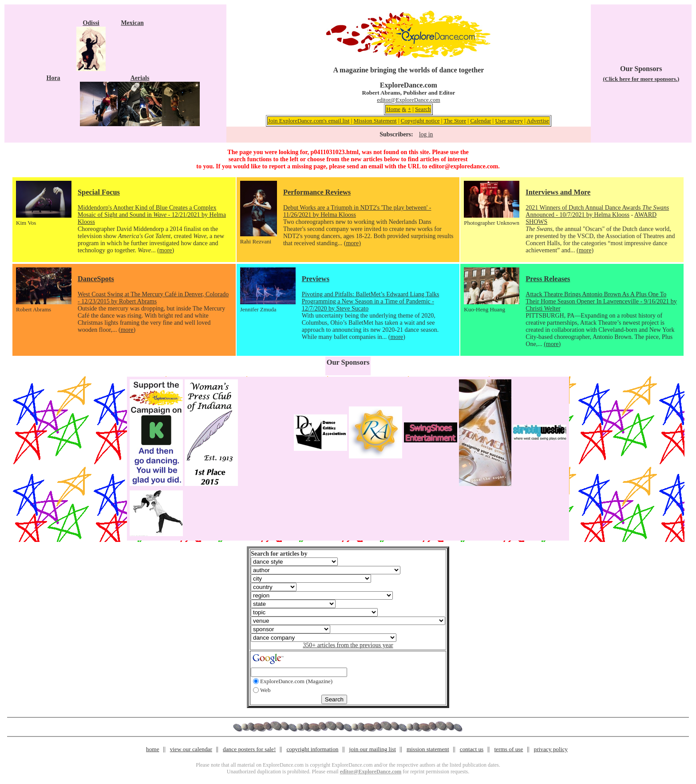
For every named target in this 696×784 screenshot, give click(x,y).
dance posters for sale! (249, 749)
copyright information (312, 749)
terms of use (508, 749)
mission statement (428, 749)
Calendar (480, 121)
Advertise (538, 121)
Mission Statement (375, 121)
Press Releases (548, 279)
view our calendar (191, 749)
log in (426, 134)
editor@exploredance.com (463, 166)
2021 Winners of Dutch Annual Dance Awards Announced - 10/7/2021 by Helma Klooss (597, 211)
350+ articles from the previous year (348, 645)
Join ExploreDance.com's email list (309, 121)
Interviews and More (558, 192)
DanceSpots (96, 279)
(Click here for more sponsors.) (641, 79)
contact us (472, 749)
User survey (509, 121)
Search (423, 109)
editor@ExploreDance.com (408, 100)
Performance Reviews (317, 192)
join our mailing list (373, 749)
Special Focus (99, 192)
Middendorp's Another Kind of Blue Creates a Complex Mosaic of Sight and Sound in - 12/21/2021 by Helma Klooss (152, 215)
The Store (455, 121)
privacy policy (551, 749)
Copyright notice (420, 121)
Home (393, 109)
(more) (166, 250)
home (153, 749)
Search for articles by (279, 554)
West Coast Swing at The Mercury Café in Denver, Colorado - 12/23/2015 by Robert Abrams (153, 298)
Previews (316, 279)
